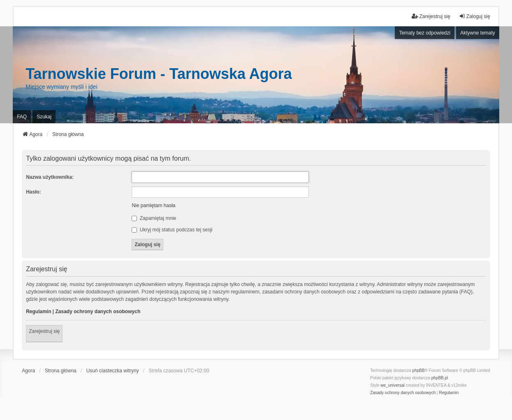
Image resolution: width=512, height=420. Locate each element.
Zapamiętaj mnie (154, 218)
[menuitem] (403, 393)
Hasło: (34, 192)
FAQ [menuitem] (22, 117)
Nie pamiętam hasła (153, 205)
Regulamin (38, 312)
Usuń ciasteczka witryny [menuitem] (113, 371)
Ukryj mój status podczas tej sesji (172, 230)
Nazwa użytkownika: (50, 177)
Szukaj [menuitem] (44, 117)
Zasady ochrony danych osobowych (98, 312)
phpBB (419, 370)
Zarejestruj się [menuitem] (431, 16)
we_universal (392, 385)
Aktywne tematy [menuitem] (478, 33)
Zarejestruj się (44, 331)
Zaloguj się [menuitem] (475, 16)
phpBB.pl (440, 378)
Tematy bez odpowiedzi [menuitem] (425, 33)
